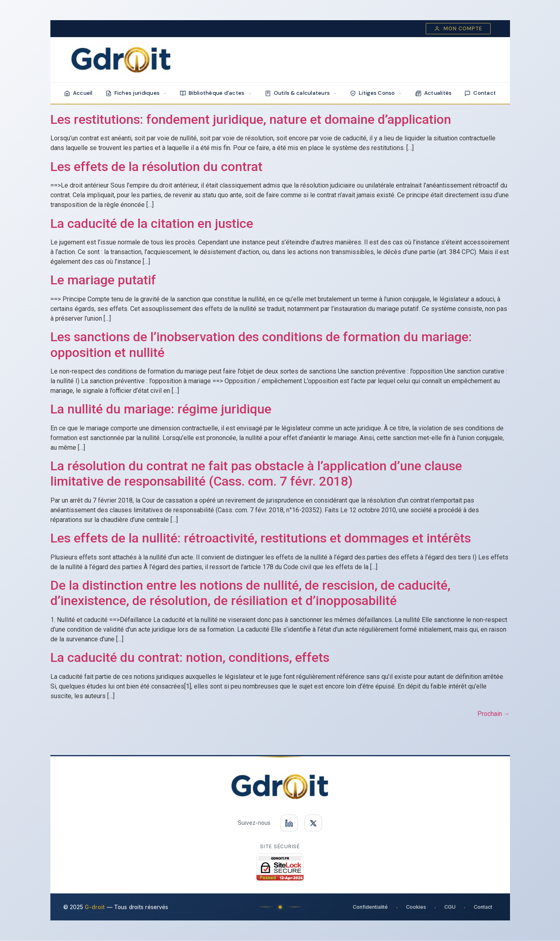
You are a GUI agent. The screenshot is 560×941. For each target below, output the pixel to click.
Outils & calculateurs (301, 93)
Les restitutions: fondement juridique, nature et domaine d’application (251, 119)
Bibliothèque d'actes (216, 93)
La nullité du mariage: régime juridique (161, 409)
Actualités (434, 93)
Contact (480, 93)
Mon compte (458, 29)
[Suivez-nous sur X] (313, 823)
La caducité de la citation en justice (152, 223)
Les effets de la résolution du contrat (156, 167)
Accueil (78, 93)
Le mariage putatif (103, 280)
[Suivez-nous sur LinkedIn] (289, 823)
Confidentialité (370, 907)
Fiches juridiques (136, 93)
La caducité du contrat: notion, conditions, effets (190, 657)
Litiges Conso (376, 93)
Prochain (494, 714)
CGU (450, 907)
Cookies (416, 907)
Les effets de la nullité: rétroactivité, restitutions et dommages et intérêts (261, 538)
